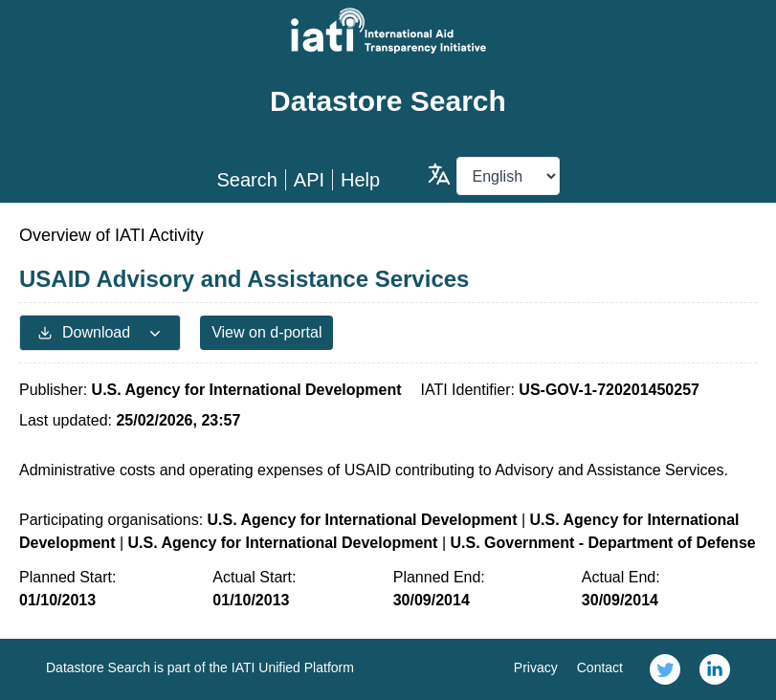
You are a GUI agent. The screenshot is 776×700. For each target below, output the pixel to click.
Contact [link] (600, 667)
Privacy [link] (536, 667)
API (309, 180)
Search (246, 180)
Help (360, 180)
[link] (665, 669)
